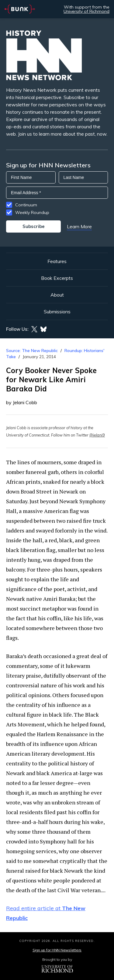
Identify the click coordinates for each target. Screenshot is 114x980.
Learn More (79, 226)
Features (57, 261)
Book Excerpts (57, 278)
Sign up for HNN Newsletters (57, 950)
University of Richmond (86, 11)
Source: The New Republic (32, 351)
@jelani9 (97, 435)
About (57, 295)
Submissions (57, 312)
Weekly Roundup (32, 212)
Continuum (26, 205)
